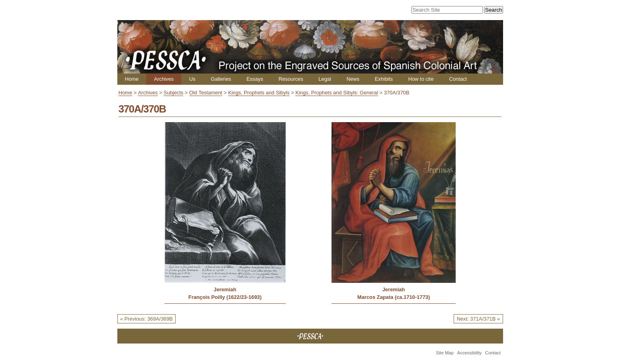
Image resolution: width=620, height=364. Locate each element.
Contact (458, 79)
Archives (164, 79)
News (353, 79)
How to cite (421, 79)
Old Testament (206, 93)
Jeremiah (225, 289)
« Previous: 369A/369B (146, 319)
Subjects (173, 93)
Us (192, 79)
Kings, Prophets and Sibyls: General (337, 93)
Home (132, 79)
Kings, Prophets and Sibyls (259, 93)
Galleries (221, 79)
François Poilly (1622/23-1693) (225, 297)
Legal (325, 79)
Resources (291, 79)
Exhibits (384, 79)
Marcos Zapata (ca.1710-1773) (394, 297)
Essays (255, 79)
